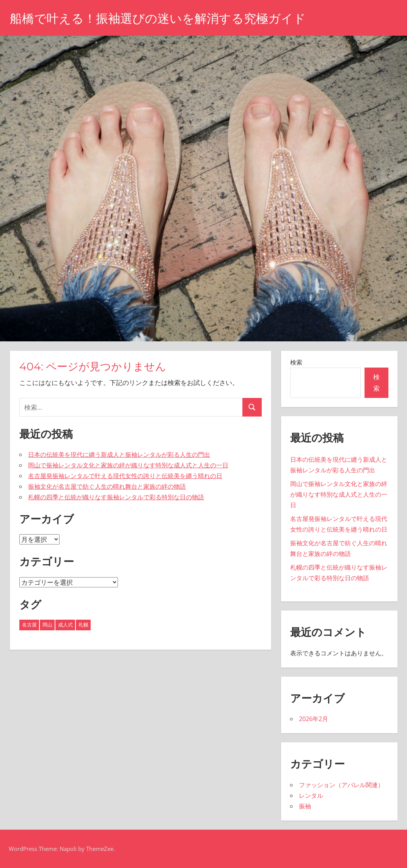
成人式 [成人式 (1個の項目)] (65, 625)
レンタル (311, 795)
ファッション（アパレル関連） (341, 785)
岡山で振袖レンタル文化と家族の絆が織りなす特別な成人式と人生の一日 (128, 465)
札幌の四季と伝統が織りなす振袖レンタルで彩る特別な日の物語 (116, 497)
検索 (296, 362)
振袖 (305, 806)
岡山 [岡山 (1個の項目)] (47, 625)
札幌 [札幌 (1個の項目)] (83, 625)
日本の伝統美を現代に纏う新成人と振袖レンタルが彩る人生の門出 (119, 455)
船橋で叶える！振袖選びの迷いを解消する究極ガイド (158, 18)
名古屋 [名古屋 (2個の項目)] (29, 625)
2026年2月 (313, 719)
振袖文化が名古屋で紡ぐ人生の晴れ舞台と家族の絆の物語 (107, 486)
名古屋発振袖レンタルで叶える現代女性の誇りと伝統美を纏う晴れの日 (125, 476)
